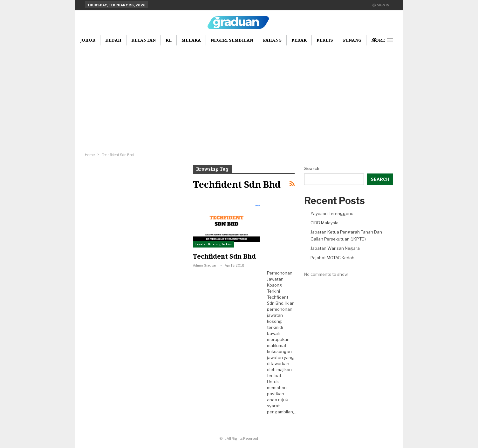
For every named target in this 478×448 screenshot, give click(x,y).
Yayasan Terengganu (332, 214)
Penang (352, 40)
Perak (299, 40)
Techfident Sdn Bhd (224, 256)
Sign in (381, 5)
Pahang (272, 40)
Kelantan (143, 40)
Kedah (113, 40)
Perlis (325, 40)
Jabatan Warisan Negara (335, 248)
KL (169, 40)
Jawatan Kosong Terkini (213, 244)
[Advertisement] (239, 93)
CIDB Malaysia (324, 223)
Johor (88, 40)
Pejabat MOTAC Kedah (332, 258)
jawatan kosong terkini (275, 321)
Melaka (191, 40)
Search (312, 168)
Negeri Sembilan (232, 40)
